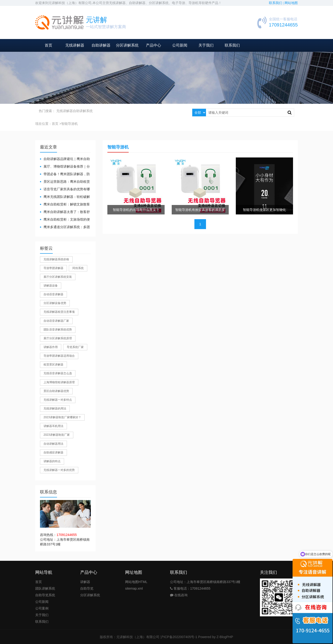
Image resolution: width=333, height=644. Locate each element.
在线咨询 (179, 595)
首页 (48, 45)
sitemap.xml (134, 588)
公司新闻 (180, 45)
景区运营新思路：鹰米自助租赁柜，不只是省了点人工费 (65, 182)
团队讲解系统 (45, 588)
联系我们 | (277, 3)
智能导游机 (70, 124)
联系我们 (232, 45)
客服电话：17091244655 (190, 588)
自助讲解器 (101, 45)
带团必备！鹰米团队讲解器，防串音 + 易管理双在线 (65, 174)
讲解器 (85, 582)
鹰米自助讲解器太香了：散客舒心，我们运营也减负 (65, 212)
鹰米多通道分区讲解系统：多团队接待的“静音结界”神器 (65, 227)
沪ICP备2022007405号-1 (179, 637)
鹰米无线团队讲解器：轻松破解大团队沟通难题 (65, 197)
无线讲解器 (75, 45)
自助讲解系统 (83, 111)
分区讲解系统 (127, 45)
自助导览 (87, 588)
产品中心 (153, 45)
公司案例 (42, 608)
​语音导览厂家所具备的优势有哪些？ (65, 189)
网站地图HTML (136, 582)
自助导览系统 (45, 595)
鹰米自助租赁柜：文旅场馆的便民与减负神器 (65, 220)
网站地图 (291, 3)
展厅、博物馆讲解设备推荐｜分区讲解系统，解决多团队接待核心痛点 (65, 167)
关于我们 (206, 45)
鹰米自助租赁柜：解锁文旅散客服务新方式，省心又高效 (65, 205)
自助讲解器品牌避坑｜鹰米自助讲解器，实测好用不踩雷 (65, 159)
